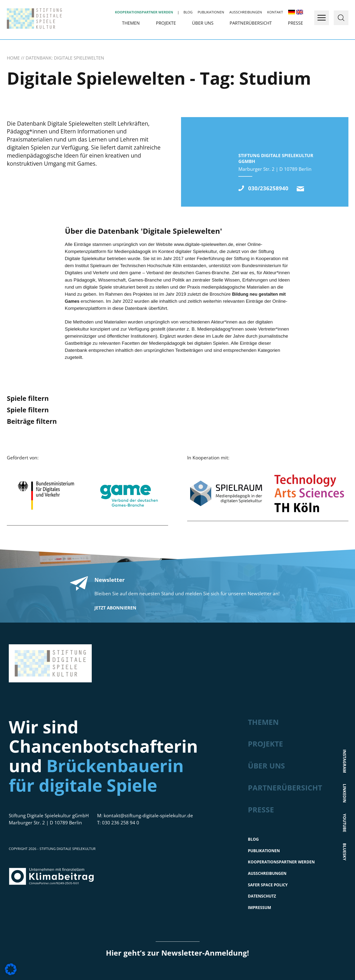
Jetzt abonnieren (115, 608)
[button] (11, 969)
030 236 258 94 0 (121, 823)
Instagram (344, 761)
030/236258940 (268, 188)
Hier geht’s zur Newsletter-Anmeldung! (177, 953)
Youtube (344, 823)
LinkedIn (344, 793)
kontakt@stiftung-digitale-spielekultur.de (300, 189)
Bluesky (344, 852)
